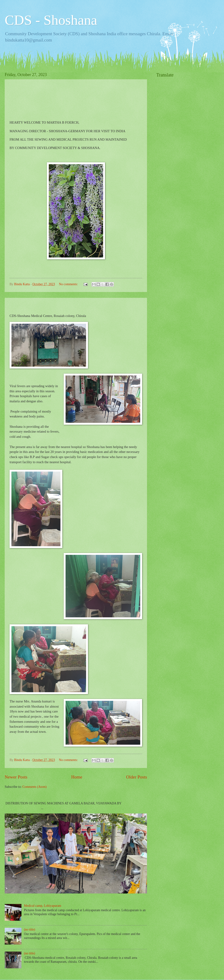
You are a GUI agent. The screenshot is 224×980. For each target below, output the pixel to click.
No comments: (69, 284)
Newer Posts (16, 777)
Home (77, 777)
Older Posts (136, 777)
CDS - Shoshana (51, 20)
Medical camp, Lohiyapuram (43, 906)
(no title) (30, 930)
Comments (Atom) (35, 787)
